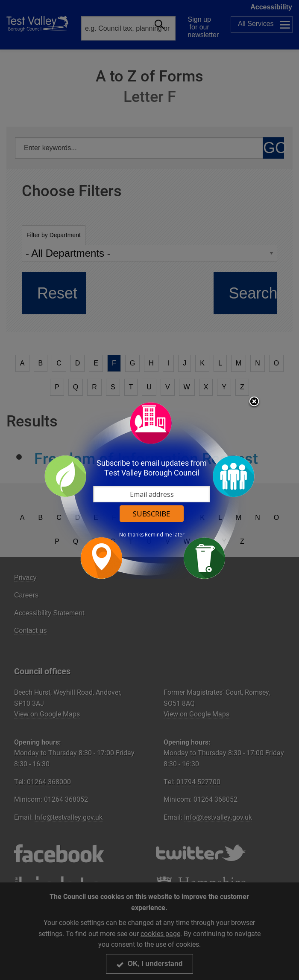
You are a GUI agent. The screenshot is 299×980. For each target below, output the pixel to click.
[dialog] (149, 490)
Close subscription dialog (254, 402)
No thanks (131, 535)
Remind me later (165, 535)
